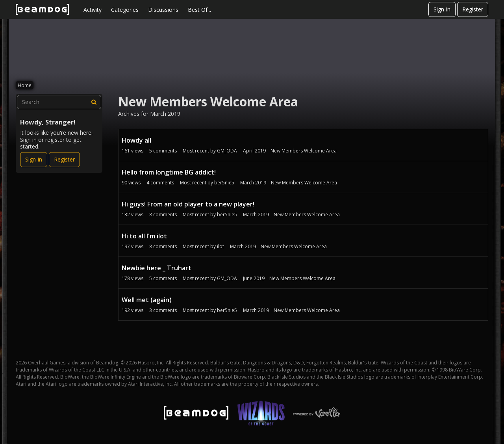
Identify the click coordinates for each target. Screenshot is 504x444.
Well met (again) (147, 300)
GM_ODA (227, 151)
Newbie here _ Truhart (157, 268)
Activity (93, 10)
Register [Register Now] (64, 159)
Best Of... (199, 10)
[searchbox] (59, 102)
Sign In (442, 9)
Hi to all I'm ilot (144, 236)
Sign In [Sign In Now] (34, 159)
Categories (125, 10)
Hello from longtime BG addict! (169, 172)
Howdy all (136, 140)
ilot (220, 246)
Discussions (163, 10)
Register (473, 9)
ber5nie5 (224, 183)
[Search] (94, 102)
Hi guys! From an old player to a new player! (188, 204)
